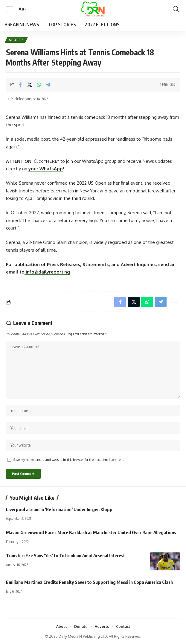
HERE (52, 161)
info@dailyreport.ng (47, 272)
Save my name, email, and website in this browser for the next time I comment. (69, 460)
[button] (11, 9)
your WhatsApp (46, 169)
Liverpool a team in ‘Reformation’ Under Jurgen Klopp (59, 509)
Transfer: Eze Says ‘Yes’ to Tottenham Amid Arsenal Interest (65, 555)
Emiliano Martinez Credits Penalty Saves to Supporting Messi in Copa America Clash (89, 582)
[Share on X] (30, 85)
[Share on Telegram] (48, 85)
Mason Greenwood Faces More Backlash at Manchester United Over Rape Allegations (91, 532)
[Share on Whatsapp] (39, 85)
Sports (16, 40)
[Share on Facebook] (20, 85)
